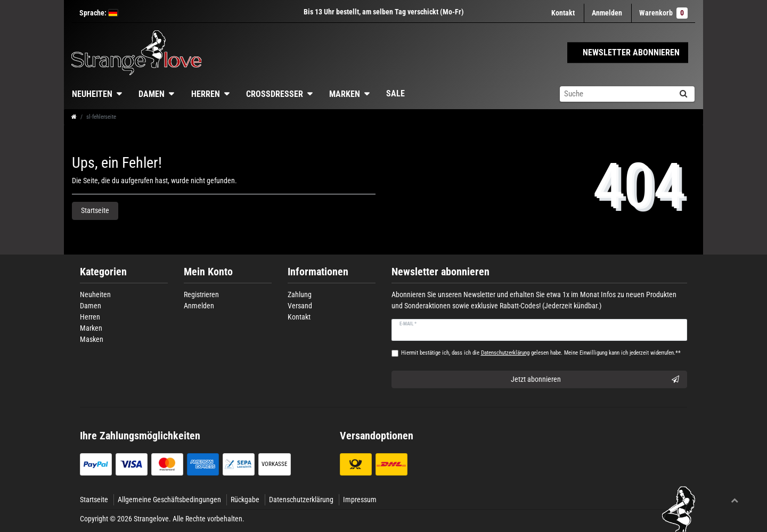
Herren (206, 94)
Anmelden (199, 306)
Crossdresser (275, 94)
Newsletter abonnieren (440, 272)
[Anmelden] (607, 13)
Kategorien (103, 272)
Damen (152, 94)
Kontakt (563, 13)
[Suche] (683, 94)
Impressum (360, 500)
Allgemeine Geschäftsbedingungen (169, 500)
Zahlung (300, 294)
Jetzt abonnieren (595, 380)
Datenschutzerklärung (301, 500)
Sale (395, 93)
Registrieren (201, 294)
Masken (92, 339)
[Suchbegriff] (616, 94)
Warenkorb (663, 13)
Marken (345, 94)
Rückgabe (245, 500)
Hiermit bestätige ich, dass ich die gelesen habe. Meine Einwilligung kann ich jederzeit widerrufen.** (541, 353)
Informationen (318, 272)
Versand (300, 306)
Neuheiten (92, 94)
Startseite (95, 210)
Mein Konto (208, 272)
